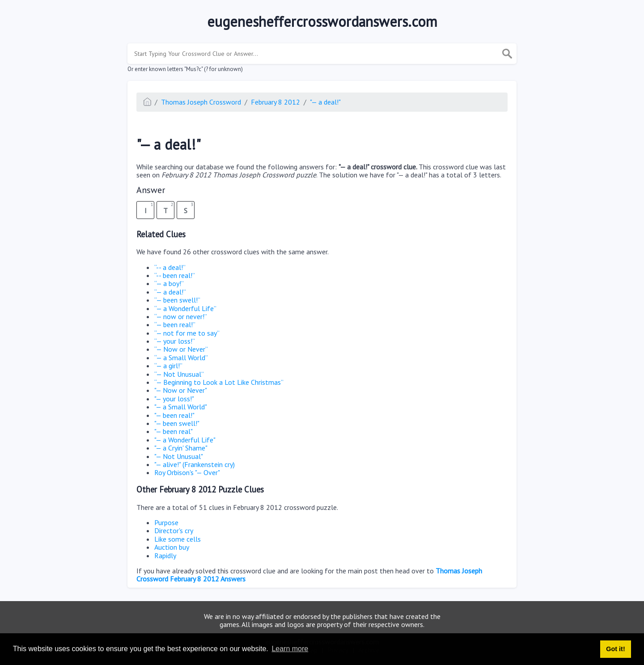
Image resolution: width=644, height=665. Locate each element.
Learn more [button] (290, 649)
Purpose (166, 522)
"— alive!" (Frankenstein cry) (195, 464)
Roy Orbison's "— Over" (187, 472)
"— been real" (174, 431)
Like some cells (178, 539)
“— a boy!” (169, 283)
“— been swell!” (177, 300)
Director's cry (174, 530)
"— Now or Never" (181, 390)
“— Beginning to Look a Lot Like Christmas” (219, 382)
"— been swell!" (177, 423)
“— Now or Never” (181, 349)
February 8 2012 (275, 102)
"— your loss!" (174, 399)
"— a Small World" (181, 407)
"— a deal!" (325, 102)
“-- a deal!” (170, 267)
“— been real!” (175, 324)
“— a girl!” (168, 366)
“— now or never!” (181, 316)
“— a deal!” (170, 292)
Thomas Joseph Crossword (201, 102)
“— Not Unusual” (179, 374)
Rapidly (165, 556)
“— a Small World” (181, 358)
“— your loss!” (175, 341)
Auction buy (172, 547)
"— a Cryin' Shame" (181, 448)
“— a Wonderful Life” (185, 308)
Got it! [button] (615, 649)
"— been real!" (174, 415)
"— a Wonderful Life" (185, 440)
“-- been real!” (175, 275)
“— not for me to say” (187, 333)
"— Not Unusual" (179, 456)
